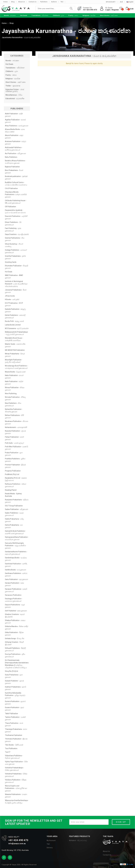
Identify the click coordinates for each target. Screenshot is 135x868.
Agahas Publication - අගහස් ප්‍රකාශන (15, 121)
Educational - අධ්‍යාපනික (15, 99)
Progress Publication (13, 471)
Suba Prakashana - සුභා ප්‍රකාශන (14, 676)
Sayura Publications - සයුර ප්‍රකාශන (15, 606)
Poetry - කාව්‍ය (11, 75)
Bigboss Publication (12, 167)
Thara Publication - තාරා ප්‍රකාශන (14, 724)
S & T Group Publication (14, 506)
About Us (22, 2)
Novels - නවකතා (12, 61)
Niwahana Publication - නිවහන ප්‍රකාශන (17, 423)
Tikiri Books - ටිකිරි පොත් (14, 745)
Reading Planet (11, 490)
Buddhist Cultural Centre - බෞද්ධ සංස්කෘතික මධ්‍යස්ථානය (16, 184)
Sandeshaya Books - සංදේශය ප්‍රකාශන (16, 559)
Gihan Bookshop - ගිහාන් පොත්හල (14, 245)
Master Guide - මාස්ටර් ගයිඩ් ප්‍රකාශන (15, 345)
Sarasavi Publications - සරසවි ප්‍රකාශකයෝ (16, 590)
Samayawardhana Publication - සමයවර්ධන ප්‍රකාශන (17, 538)
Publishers (44, 2)
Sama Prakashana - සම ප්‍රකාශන (14, 526)
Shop (12, 23)
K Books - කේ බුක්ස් (12, 299)
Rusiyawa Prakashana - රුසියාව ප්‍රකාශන (17, 501)
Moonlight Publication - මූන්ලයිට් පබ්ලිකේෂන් (14, 361)
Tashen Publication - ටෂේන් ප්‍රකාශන (15, 718)
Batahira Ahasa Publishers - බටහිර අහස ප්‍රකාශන (16, 162)
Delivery (50, 848)
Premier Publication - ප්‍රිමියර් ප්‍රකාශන (15, 466)
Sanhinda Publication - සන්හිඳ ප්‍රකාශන (16, 565)
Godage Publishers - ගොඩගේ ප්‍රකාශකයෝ (16, 251)
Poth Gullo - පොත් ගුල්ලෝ (14, 443)
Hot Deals (9, 64)
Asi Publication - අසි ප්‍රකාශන (16, 153)
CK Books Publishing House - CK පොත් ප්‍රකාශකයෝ (16, 202)
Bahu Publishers (11, 157)
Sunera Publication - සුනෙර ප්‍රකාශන (15, 703)
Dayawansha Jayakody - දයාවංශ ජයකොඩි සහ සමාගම (15, 211)
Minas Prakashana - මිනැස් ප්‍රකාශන (15, 355)
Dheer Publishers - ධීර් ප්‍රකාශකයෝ (13, 223)
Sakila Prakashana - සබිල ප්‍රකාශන (15, 520)
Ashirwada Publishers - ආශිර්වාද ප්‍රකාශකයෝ (14, 149)
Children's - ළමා (12, 71)
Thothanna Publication (14, 735)
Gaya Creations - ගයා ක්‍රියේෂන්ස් (17, 234)
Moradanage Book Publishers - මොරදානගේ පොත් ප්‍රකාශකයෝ (17, 367)
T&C (62, 2)
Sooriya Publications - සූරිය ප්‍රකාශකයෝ (15, 655)
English (130, 2)
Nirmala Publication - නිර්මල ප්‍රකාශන (15, 398)
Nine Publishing (11, 394)
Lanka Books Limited (13, 325)
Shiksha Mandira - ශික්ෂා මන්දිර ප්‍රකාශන (16, 628)
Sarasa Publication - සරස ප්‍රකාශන (14, 584)
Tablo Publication (12, 713)
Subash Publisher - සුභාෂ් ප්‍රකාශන (14, 682)
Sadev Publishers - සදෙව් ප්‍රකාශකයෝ (14, 514)
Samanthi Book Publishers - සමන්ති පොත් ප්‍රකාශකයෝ (15, 532)
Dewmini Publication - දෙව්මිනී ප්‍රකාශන (16, 217)
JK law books (10, 296)
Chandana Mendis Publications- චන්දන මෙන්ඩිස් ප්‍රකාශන (16, 194)
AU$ (121, 2)
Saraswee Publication (13, 595)
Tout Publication (11, 748)
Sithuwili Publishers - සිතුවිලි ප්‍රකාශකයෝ (16, 649)
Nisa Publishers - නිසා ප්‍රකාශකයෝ (13, 404)
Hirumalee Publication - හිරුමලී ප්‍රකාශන (17, 267)
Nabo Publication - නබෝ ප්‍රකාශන (14, 377)
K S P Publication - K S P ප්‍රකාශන (14, 304)
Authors (54, 2)
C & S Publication (11, 188)
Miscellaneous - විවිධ (14, 95)
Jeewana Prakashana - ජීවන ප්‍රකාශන (16, 291)
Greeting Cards (11, 262)
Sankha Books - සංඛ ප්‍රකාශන (16, 570)
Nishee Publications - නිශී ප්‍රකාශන (14, 416)
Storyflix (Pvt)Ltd (11, 671)
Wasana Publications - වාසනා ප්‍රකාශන (16, 796)
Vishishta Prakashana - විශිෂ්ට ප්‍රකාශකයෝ (16, 775)
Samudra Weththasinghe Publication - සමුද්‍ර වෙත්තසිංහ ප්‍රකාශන (16, 546)
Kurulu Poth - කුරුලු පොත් (14, 321)
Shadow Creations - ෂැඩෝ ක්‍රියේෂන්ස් (15, 616)
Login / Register (112, 10)
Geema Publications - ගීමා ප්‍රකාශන (15, 239)
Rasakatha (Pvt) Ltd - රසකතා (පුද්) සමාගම (16, 479)
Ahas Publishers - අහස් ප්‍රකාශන (17, 126)
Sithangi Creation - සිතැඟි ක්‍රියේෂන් (14, 643)
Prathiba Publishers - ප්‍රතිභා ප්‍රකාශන (15, 460)
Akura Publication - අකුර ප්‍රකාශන (14, 137)
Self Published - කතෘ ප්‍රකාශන (16, 611)
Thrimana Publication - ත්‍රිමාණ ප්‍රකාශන (16, 740)
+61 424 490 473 (90, 10)
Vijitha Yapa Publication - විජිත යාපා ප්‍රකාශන (16, 763)
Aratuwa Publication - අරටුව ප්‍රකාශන (16, 143)
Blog (13, 2)
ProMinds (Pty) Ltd (12, 474)
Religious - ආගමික (13, 79)
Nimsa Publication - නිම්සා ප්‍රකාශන (15, 389)
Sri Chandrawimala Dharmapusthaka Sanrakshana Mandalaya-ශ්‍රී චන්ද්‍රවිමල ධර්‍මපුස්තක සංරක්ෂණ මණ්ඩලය (17, 664)
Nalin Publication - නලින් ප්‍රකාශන (14, 383)
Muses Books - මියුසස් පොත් (15, 372)
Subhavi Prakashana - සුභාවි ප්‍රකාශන (16, 688)
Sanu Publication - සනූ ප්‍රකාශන (16, 579)
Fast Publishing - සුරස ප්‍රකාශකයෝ (13, 230)
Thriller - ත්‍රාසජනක (13, 86)
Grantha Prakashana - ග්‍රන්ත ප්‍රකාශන (15, 257)
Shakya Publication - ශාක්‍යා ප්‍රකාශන (15, 622)
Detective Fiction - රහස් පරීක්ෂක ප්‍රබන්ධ (15, 90)
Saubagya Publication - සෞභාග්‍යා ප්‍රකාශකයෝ (14, 600)
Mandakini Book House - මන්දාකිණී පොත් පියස (14, 339)
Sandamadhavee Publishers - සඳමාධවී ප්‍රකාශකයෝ (16, 553)
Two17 (8, 752)
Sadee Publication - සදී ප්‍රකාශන (17, 509)
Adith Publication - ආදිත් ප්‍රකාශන (14, 115)
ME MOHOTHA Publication (15, 350)
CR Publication (10, 207)
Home (5, 2)
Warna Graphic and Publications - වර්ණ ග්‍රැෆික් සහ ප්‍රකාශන (16, 788)
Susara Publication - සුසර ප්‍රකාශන (14, 709)
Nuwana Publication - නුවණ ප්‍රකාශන (15, 432)
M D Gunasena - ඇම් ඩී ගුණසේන (17, 328)
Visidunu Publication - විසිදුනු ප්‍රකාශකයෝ (16, 781)
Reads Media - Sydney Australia (13, 495)
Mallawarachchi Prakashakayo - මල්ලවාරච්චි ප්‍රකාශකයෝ (16, 333)
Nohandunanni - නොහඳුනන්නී (16, 427)
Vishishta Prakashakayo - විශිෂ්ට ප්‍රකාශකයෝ (15, 769)
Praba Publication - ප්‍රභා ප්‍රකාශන (14, 454)
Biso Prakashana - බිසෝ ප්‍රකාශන (14, 172)
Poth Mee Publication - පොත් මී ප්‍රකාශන (17, 448)
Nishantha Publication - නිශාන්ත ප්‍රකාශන (14, 410)
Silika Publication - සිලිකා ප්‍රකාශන (14, 634)
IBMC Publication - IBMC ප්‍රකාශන (14, 277)
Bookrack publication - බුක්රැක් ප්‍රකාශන (16, 178)
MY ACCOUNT (111, 2)
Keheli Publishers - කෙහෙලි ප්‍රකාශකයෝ (15, 316)
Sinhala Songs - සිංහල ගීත (15, 638)
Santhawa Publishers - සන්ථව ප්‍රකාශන (16, 575)
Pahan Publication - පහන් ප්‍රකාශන (14, 438)
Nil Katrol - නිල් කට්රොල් (78, 840)
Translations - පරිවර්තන (15, 68)
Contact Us (32, 2)
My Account (51, 840)
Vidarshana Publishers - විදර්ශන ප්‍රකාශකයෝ (14, 757)
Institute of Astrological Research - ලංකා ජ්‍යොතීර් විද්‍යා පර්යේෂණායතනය (16, 284)
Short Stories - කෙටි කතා (16, 82)
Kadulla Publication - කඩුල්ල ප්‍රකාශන (15, 310)
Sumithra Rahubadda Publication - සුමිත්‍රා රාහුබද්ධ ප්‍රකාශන (15, 695)
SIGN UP (121, 822)
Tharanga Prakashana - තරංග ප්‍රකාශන (16, 730)
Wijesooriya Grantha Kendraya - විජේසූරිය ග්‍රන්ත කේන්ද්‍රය (17, 802)
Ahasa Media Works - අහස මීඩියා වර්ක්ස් (15, 131)
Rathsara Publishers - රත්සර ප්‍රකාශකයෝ (15, 485)
